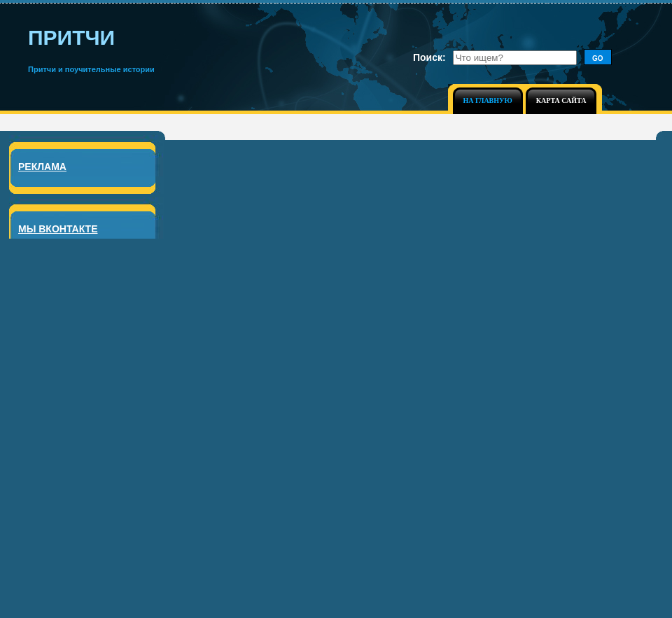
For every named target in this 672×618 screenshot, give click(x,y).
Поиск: (429, 57)
